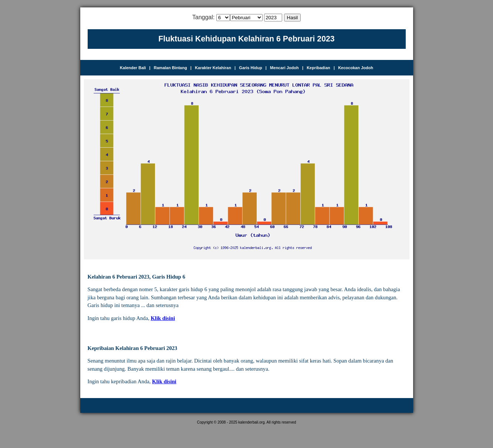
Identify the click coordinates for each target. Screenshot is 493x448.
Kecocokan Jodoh (356, 68)
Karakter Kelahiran (213, 68)
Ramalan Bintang (170, 68)
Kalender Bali (133, 68)
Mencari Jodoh (284, 68)
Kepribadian (318, 68)
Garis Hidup (250, 68)
